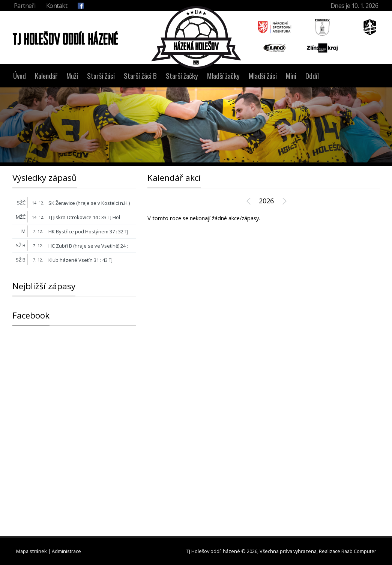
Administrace (66, 551)
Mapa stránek (32, 551)
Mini (291, 76)
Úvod (20, 76)
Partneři (25, 6)
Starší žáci (101, 76)
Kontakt (57, 6)
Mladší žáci (263, 76)
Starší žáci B (140, 76)
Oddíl (312, 76)
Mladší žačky (223, 76)
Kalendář (46, 76)
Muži (72, 76)
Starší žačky (182, 76)
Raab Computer (359, 551)
